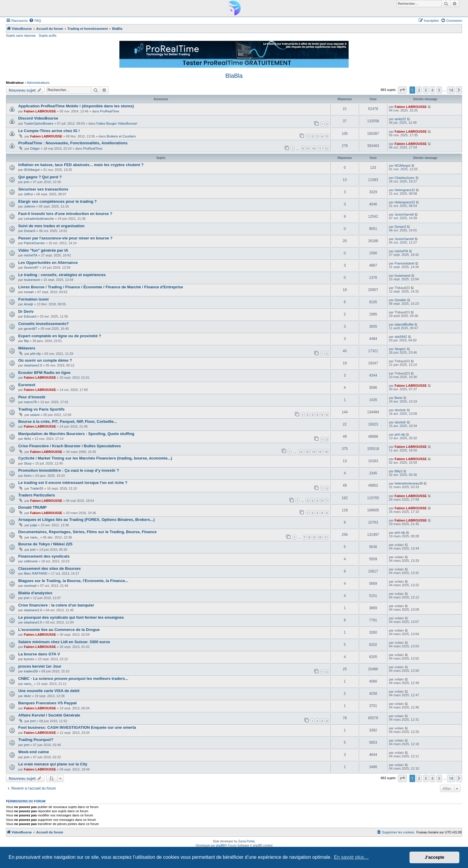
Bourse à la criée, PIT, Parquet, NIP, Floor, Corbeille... (67, 421)
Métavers (27, 348)
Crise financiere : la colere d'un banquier (56, 605)
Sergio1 (400, 349)
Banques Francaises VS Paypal (47, 703)
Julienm (30, 206)
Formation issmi (33, 299)
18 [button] (451, 90)
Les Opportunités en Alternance (48, 263)
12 (326, 148)
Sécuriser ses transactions (43, 189)
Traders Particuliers (37, 495)
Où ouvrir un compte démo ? (45, 360)
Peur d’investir (32, 397)
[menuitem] (35, 21)
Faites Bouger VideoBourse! (117, 123)
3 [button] (426, 90)
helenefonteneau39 (409, 483)
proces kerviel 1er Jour (40, 666)
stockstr (400, 410)
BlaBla (234, 76)
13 (307, 452)
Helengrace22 (405, 190)
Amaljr (29, 304)
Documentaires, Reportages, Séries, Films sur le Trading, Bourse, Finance (87, 532)
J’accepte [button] (435, 857)
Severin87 (31, 267)
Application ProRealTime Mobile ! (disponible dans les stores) (76, 106)
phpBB (220, 845)
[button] (402, 90)
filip (26, 341)
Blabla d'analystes (35, 593)
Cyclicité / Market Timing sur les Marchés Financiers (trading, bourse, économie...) (95, 458)
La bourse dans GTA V (39, 654)
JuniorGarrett (404, 214)
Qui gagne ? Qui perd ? (40, 177)
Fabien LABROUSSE (40, 111)
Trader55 (37, 488)
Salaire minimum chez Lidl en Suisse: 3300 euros (64, 642)
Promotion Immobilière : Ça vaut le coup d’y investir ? (69, 470)
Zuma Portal (246, 841)
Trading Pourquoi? (36, 740)
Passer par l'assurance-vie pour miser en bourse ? (65, 238)
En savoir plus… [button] (351, 857)
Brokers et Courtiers (121, 136)
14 (313, 452)
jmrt (27, 182)
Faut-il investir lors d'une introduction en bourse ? (65, 214)
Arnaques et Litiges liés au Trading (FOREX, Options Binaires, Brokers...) (86, 520)
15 (320, 452)
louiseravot (32, 280)
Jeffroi (28, 194)
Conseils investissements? (43, 324)
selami (35, 415)
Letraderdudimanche (39, 219)
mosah (29, 292)
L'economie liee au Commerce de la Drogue (59, 630)
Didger (35, 148)
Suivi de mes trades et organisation (51, 226)
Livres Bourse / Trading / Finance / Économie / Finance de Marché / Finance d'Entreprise (101, 287)
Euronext (27, 385)
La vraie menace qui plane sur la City (53, 764)
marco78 (30, 402)
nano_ (35, 537)
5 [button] (439, 90)
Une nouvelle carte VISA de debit (49, 691)
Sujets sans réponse (21, 35)
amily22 (400, 119)
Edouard (30, 316)
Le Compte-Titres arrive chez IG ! (49, 131)
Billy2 (398, 471)
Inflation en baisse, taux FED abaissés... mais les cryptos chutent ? (81, 165)
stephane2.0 (33, 365)
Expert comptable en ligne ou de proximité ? (60, 336)
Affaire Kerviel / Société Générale (49, 715)
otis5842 (401, 337)
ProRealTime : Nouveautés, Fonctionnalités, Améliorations (73, 143)
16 (326, 452)
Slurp (28, 463)
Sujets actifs (48, 35)
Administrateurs (38, 83)
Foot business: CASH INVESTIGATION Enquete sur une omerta (77, 727)
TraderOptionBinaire (39, 123)
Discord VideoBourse (38, 118)
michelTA (31, 255)
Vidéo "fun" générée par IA (43, 250)
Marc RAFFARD (36, 573)
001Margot (32, 170)
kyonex (29, 659)
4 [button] (432, 90)
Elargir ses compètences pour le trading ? (57, 201)
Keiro (28, 476)
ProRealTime (110, 111)
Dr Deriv (26, 311)
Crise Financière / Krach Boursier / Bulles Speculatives (70, 446)
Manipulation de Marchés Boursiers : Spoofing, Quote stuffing (76, 434)
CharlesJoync (405, 178)
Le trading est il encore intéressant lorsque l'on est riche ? (73, 483)
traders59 (31, 671)
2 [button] (419, 90)
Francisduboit (404, 263)
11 (320, 148)
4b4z (27, 439)
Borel (398, 398)
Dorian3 (30, 231)
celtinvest (31, 561)
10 (313, 148)
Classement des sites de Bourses (50, 568)
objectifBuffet (404, 324)
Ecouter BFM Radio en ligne (44, 373)
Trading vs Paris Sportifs (41, 409)
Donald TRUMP (32, 507)
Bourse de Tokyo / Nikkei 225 (45, 544)
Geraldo (400, 300)
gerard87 (30, 329)
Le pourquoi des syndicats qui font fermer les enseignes (71, 617)
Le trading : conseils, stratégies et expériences (62, 275)
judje (34, 525)
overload (30, 586)
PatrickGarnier (34, 243)
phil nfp (35, 354)
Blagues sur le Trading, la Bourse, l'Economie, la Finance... (73, 581)
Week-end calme (34, 752)
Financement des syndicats (44, 556)
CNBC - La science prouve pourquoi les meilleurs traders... (73, 679)
